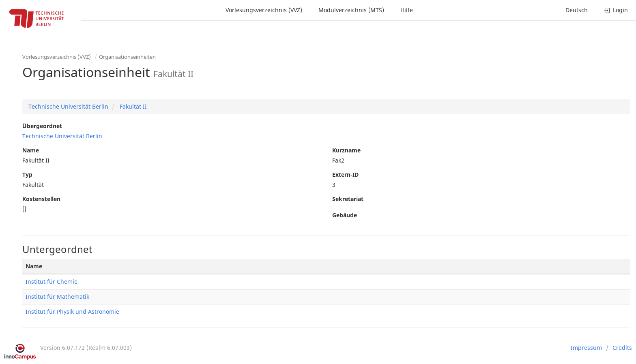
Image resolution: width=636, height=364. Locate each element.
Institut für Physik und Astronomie (72, 312)
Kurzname (346, 150)
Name (31, 150)
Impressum (586, 348)
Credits (622, 348)
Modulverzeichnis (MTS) (351, 10)
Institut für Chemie (52, 282)
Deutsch (577, 10)
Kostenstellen (41, 199)
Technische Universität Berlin (68, 106)
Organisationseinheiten (127, 57)
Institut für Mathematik (57, 297)
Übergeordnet (42, 126)
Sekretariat (348, 199)
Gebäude (345, 215)
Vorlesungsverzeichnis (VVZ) (264, 10)
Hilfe (407, 10)
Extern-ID (345, 175)
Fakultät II (132, 106)
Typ (27, 175)
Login (616, 10)
